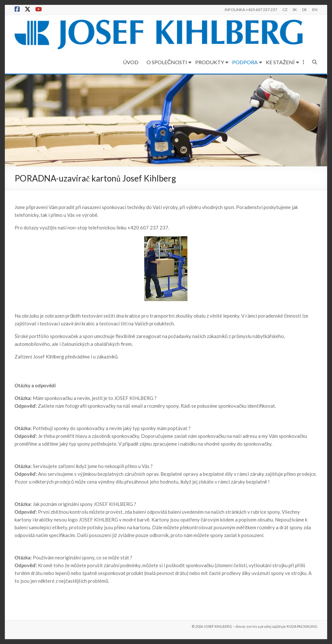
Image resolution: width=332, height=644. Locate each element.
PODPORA (245, 62)
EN (315, 10)
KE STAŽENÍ (281, 62)
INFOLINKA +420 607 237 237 (251, 10)
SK (295, 10)
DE (305, 10)
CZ (285, 10)
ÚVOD (131, 62)
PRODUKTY (210, 62)
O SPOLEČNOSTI (167, 62)
